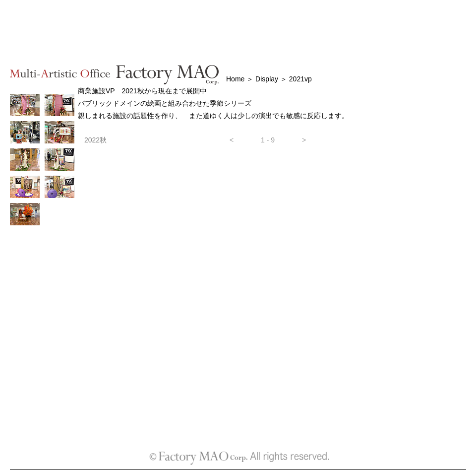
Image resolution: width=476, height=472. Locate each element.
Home (236, 79)
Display (266, 79)
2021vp (300, 79)
